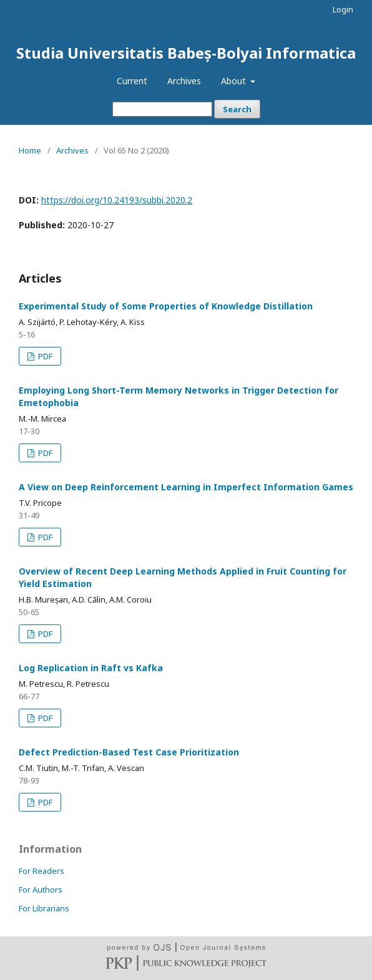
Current (132, 81)
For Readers (42, 871)
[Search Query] (162, 109)
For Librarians (44, 908)
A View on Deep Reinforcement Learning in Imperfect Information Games (186, 487)
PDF (44, 356)
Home (30, 150)
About (235, 81)
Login (343, 9)
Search (237, 109)
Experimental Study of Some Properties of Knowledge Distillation (166, 306)
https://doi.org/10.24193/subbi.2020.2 (117, 200)
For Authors (41, 890)
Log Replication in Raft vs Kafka (91, 668)
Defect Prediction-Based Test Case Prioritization (129, 752)
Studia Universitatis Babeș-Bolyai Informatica (186, 53)
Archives (184, 81)
